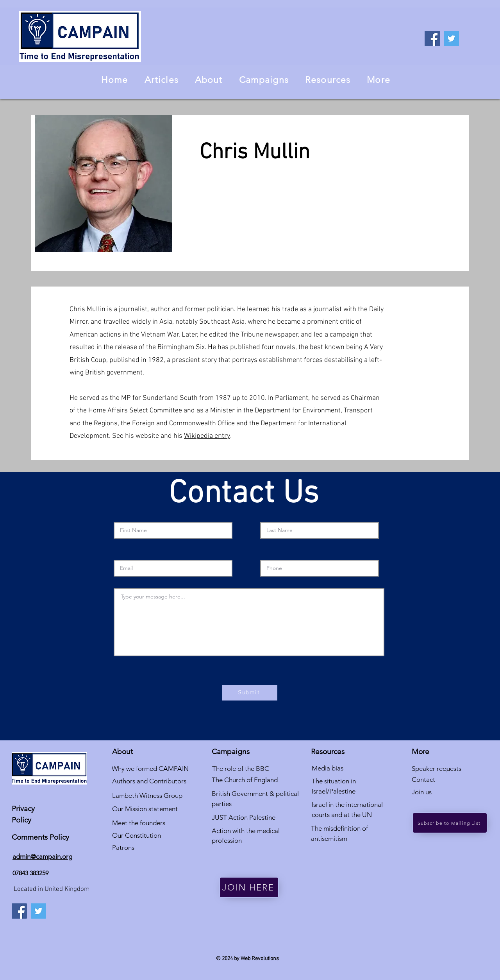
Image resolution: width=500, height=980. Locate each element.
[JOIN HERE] (249, 887)
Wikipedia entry (207, 436)
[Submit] (250, 693)
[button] (209, 80)
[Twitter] (451, 39)
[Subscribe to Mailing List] (450, 823)
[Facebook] (432, 39)
